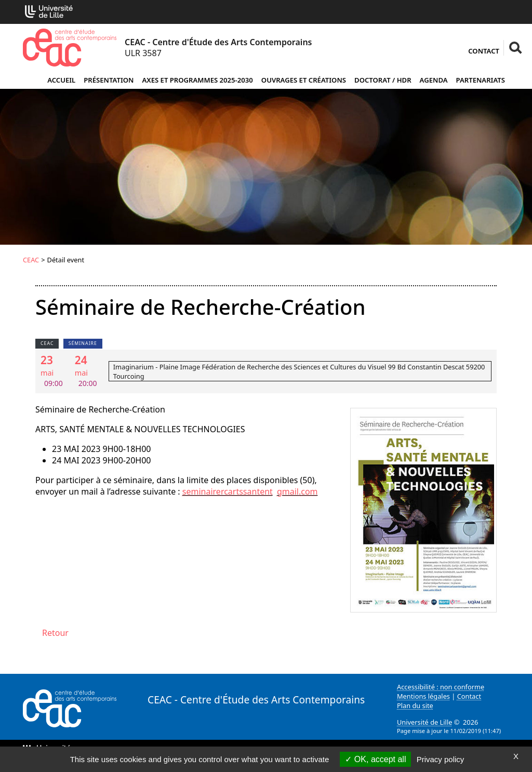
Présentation (109, 80)
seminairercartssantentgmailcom (250, 491)
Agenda (434, 80)
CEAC (31, 260)
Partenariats (481, 80)
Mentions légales (423, 696)
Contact (484, 51)
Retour (55, 633)
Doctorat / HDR (383, 80)
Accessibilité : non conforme (441, 687)
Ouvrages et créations (304, 80)
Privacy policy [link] (441, 759)
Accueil (61, 80)
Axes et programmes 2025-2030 (197, 80)
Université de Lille (424, 722)
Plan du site (415, 706)
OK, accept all (375, 759)
